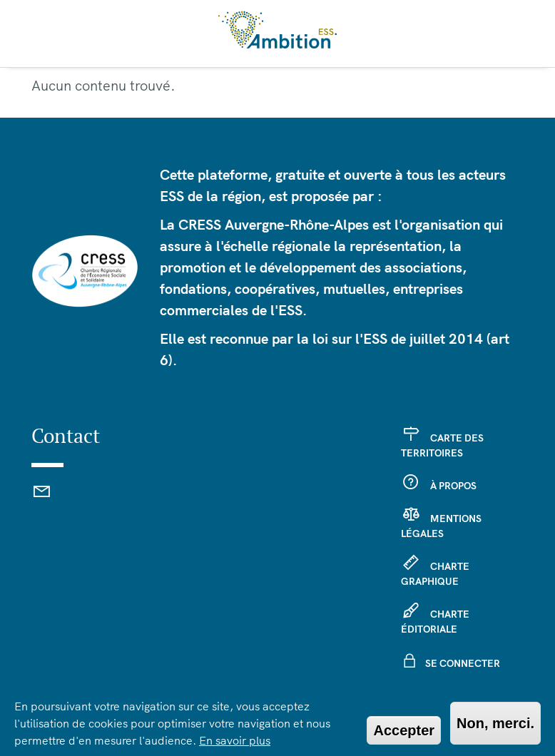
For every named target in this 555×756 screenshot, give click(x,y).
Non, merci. (495, 723)
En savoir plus (235, 740)
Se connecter (463, 663)
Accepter (404, 730)
